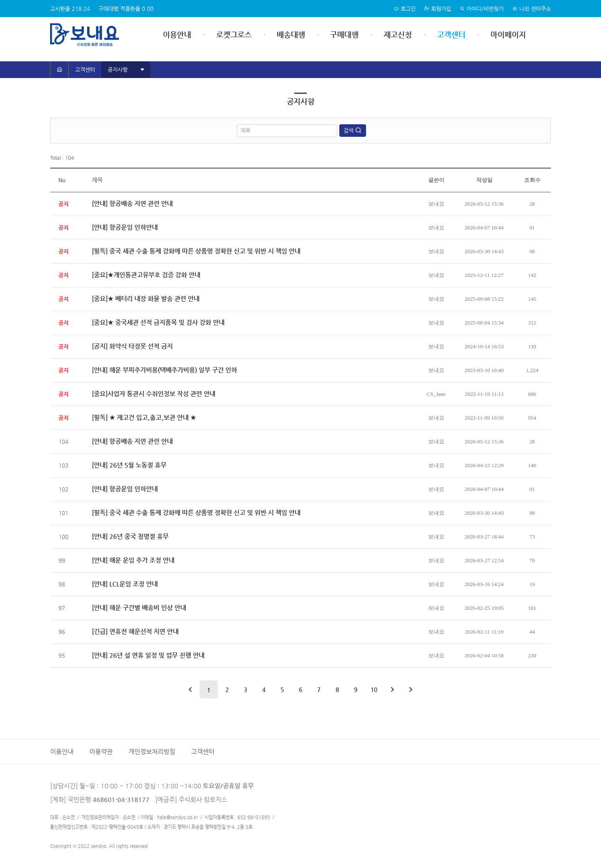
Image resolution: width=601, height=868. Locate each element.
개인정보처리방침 (152, 752)
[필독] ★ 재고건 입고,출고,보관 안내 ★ (144, 417)
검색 (349, 130)
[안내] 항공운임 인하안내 (125, 227)
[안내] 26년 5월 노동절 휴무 (129, 465)
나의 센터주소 (532, 9)
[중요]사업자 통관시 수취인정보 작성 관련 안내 (154, 394)
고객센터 (451, 34)
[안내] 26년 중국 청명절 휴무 (130, 536)
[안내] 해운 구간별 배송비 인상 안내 (139, 608)
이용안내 (177, 34)
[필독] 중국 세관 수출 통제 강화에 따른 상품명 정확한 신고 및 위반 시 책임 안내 (196, 251)
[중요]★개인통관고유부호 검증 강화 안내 (146, 275)
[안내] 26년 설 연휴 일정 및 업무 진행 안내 (148, 655)
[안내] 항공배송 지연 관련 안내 (132, 203)
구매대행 (344, 34)
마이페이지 (508, 34)
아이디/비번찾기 (482, 9)
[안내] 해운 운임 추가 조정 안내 (133, 560)
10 (374, 689)
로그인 (405, 9)
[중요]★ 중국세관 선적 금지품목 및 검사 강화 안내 (158, 322)
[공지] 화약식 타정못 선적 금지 (132, 346)
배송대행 (291, 34)
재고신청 (398, 34)
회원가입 (438, 9)
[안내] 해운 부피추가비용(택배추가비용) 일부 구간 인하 (164, 370)
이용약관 (101, 752)
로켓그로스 (234, 34)
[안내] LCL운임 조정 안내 (125, 584)
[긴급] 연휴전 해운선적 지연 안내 (135, 631)
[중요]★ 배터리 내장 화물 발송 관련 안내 (146, 298)
